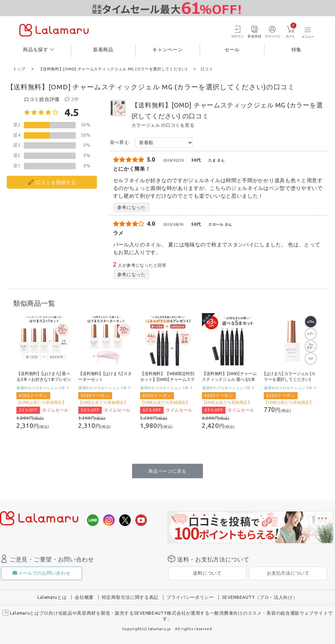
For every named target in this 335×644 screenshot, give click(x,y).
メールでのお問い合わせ (41, 573)
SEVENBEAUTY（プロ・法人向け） (260, 597)
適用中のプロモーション (41, 387)
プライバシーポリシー (190, 597)
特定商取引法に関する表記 (130, 597)
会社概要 (84, 597)
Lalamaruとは (52, 597)
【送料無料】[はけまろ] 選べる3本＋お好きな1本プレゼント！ (44, 379)
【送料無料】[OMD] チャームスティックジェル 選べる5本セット (229, 379)
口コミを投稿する (56, 182)
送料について (207, 573)
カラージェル (146, 125)
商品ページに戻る (167, 471)
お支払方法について (288, 573)
